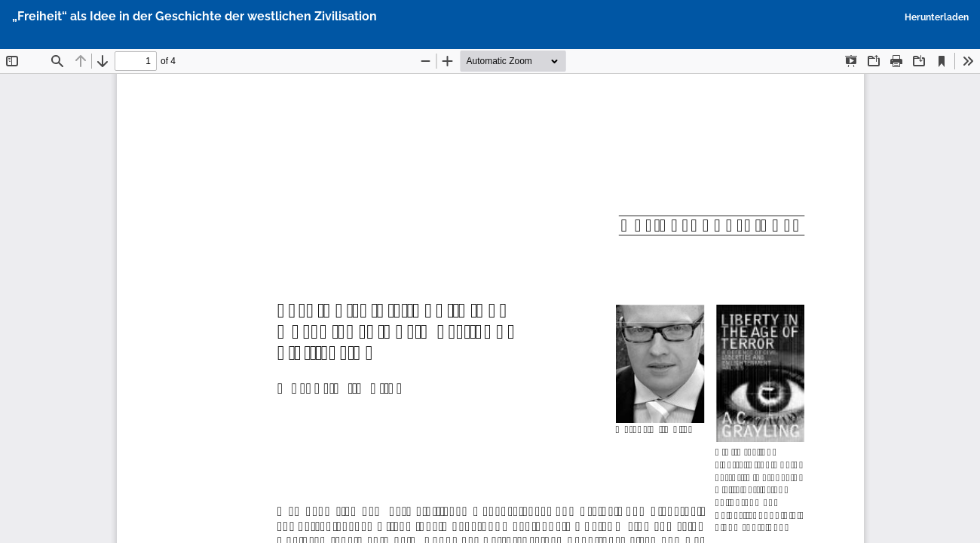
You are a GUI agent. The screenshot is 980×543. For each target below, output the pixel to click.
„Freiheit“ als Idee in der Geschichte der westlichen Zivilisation (194, 16)
